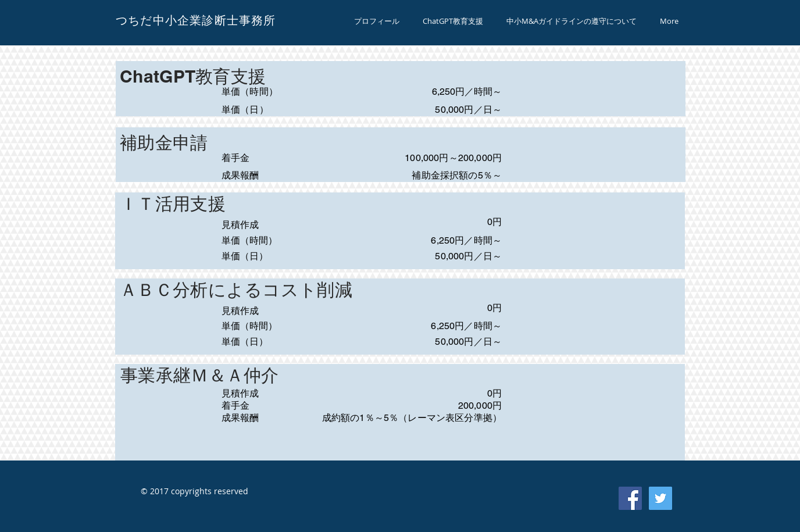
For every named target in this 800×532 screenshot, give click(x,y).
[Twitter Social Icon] (660, 498)
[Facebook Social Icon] (630, 498)
